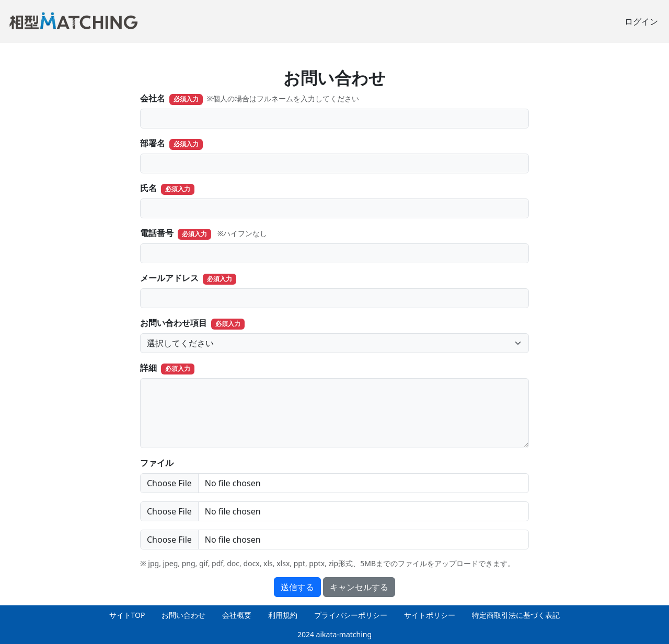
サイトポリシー (430, 615)
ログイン (641, 21)
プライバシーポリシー (351, 615)
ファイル (157, 463)
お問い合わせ (183, 615)
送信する (297, 587)
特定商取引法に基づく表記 (516, 615)
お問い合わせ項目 (174, 323)
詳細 (148, 368)
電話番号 (157, 233)
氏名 (148, 188)
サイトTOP (127, 615)
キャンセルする (359, 587)
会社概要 (237, 615)
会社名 (153, 98)
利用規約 (283, 615)
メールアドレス (169, 278)
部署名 (153, 143)
